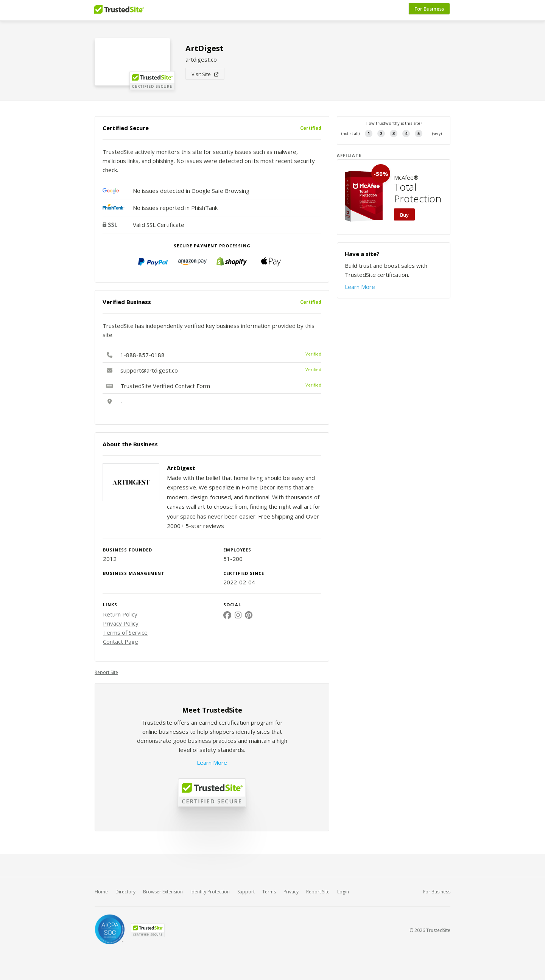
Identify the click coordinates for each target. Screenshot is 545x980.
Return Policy (120, 614)
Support (246, 892)
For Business (430, 10)
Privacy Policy (121, 623)
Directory (125, 892)
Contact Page (121, 641)
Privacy (291, 892)
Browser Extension (163, 892)
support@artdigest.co (149, 370)
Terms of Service (125, 632)
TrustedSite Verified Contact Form (165, 386)
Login (343, 892)
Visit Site (205, 74)
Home (101, 892)
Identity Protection (210, 892)
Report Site (106, 672)
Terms (269, 892)
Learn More (212, 763)
